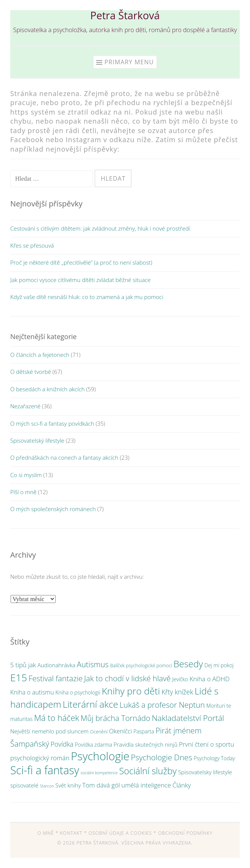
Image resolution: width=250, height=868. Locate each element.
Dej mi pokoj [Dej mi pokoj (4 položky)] (219, 665)
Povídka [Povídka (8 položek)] (62, 744)
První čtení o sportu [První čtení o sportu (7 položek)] (206, 744)
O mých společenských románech (53, 509)
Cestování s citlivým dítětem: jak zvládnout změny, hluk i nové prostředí (100, 228)
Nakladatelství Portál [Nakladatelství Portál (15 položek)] (188, 718)
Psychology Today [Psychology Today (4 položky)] (214, 758)
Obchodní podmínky (185, 833)
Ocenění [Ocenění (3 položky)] (99, 732)
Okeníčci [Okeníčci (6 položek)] (120, 731)
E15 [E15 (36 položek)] (19, 677)
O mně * (48, 833)
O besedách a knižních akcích (48, 389)
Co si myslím (26, 475)
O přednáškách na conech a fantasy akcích (64, 457)
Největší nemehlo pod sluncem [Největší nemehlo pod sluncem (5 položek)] (49, 731)
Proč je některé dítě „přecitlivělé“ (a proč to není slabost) (81, 262)
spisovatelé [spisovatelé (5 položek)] (24, 785)
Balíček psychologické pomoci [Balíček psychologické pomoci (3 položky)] (141, 666)
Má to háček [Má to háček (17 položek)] (57, 718)
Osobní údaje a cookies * (123, 833)
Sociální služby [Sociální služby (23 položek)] (148, 771)
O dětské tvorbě (31, 372)
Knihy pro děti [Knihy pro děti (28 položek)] (131, 691)
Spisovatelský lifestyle (37, 440)
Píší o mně (23, 492)
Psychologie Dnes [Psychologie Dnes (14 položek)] (162, 757)
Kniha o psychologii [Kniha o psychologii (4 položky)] (78, 692)
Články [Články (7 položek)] (181, 785)
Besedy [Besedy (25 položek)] (188, 664)
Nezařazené (25, 406)
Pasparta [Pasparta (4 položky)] (144, 731)
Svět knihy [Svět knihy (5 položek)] (68, 785)
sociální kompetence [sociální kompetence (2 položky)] (99, 773)
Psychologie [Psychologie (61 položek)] (100, 756)
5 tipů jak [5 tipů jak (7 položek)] (23, 665)
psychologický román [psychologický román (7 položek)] (40, 758)
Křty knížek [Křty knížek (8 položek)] (177, 692)
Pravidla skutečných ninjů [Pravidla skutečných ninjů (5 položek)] (146, 744)
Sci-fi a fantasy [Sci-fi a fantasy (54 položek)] (45, 770)
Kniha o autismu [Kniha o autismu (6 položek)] (32, 692)
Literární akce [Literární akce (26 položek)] (91, 704)
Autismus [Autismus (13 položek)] (93, 664)
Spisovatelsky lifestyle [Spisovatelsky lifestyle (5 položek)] (205, 772)
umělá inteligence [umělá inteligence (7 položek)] (146, 785)
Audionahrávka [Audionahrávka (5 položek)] (56, 665)
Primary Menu (129, 62)
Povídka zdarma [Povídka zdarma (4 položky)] (94, 745)
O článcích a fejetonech (40, 355)
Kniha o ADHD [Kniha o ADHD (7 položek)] (209, 679)
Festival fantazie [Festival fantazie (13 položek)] (55, 678)
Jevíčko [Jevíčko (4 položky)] (180, 679)
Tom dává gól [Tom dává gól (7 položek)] (101, 785)
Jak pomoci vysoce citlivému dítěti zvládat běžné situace (80, 280)
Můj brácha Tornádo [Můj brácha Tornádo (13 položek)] (116, 718)
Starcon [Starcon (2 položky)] (47, 786)
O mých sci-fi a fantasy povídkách (52, 423)
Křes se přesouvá (32, 245)
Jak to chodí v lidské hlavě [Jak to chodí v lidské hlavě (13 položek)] (127, 678)
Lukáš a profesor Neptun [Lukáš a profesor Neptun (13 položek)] (162, 705)
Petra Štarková (125, 15)
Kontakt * (73, 833)
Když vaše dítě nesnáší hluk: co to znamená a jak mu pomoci (87, 297)
